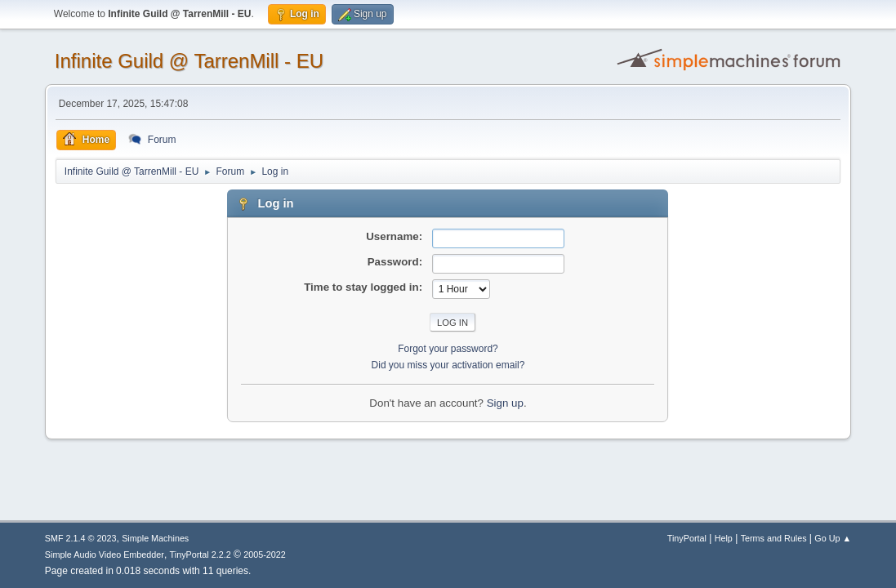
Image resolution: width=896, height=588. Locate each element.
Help (724, 538)
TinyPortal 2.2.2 (201, 555)
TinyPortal (687, 538)
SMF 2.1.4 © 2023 (81, 538)
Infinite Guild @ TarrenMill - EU (189, 61)
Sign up (505, 403)
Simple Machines (155, 538)
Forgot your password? (448, 349)
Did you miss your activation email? (448, 365)
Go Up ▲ (833, 538)
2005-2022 (265, 555)
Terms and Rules (774, 538)
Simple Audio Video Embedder (105, 555)
